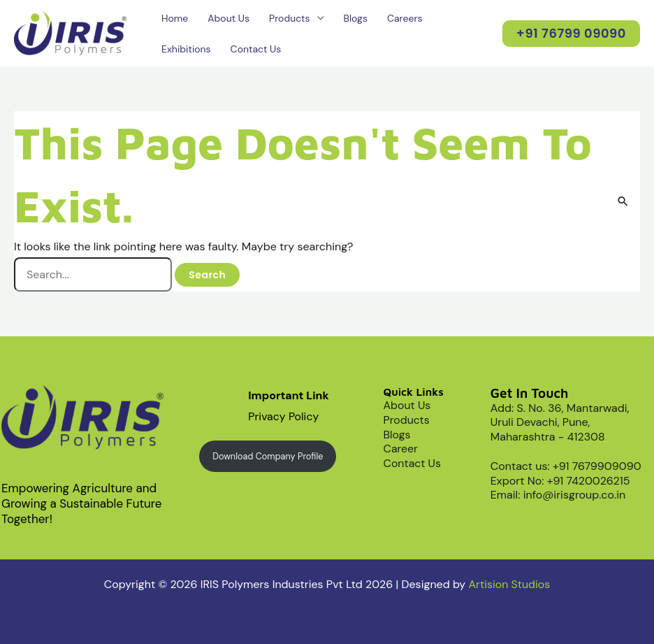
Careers (405, 18)
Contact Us (256, 49)
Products (289, 18)
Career (401, 449)
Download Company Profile (268, 456)
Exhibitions (186, 49)
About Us (228, 18)
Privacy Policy (284, 416)
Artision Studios (509, 584)
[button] (571, 34)
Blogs (356, 18)
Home (175, 18)
